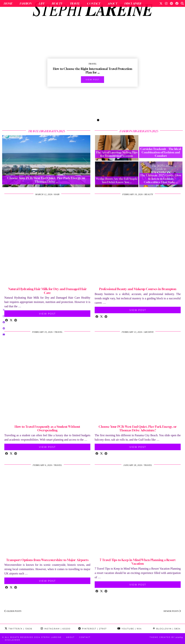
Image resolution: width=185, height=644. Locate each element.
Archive (149, 332)
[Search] (182, 3)
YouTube (130, 629)
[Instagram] (166, 3)
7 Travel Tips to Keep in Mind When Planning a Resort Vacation (138, 562)
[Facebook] (177, 3)
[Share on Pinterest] (16, 320)
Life (42, 3)
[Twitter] (161, 3)
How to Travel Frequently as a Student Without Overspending (47, 428)
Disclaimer (133, 3)
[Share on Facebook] (7, 320)
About (112, 3)
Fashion (25, 3)
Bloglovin (167, 629)
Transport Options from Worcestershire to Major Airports (47, 560)
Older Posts (13, 611)
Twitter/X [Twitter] (19, 629)
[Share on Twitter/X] (11, 320)
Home (8, 3)
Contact (93, 3)
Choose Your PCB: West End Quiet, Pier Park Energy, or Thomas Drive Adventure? (138, 428)
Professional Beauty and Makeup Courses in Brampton (138, 289)
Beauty (57, 3)
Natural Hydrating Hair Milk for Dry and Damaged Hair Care (47, 291)
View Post (47, 314)
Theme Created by (166, 637)
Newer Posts (172, 611)
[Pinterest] (171, 3)
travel (59, 332)
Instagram (56, 629)
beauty (149, 194)
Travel (75, 3)
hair (57, 194)
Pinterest (92, 629)
